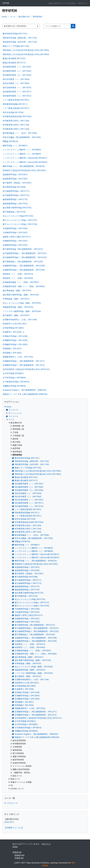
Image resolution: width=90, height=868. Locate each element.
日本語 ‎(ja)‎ (17, 852)
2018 (6, 822)
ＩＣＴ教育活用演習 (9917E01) (16, 100)
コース (13, 17)
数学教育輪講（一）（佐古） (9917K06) (20, 133)
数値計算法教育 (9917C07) (14, 59)
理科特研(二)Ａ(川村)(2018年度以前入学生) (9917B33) (26, 50)
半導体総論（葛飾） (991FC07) (16, 299)
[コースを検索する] (57, 26)
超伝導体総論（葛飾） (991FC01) (17, 291)
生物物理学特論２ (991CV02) (15, 245)
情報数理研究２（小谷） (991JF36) (18, 357)
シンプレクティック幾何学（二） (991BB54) (22, 154)
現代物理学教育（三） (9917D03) (17, 75)
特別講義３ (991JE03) (12, 353)
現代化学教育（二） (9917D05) (16, 83)
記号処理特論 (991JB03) (13, 328)
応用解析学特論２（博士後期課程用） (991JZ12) (24, 365)
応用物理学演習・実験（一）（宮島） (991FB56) (24, 286)
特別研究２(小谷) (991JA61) (15, 324)
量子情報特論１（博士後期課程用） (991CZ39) (23, 262)
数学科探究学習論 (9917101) (15, 34)
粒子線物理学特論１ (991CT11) (16, 191)
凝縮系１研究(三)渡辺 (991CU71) (17, 237)
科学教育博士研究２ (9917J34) (16, 125)
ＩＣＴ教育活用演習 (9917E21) (16, 108)
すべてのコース (11, 803)
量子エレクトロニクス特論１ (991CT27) (20, 220)
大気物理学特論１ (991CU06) (15, 228)
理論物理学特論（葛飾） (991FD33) (18, 307)
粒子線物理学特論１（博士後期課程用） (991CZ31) (25, 253)
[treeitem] (45, 598)
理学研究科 (37, 17)
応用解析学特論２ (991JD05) (15, 344)
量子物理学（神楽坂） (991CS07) (17, 183)
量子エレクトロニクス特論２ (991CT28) (20, 224)
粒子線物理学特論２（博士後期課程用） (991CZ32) (25, 257)
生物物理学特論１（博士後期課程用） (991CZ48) (24, 266)
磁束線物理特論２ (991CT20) (15, 204)
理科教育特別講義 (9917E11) (15, 104)
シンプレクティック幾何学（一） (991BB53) (22, 150)
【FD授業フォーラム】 (14, 828)
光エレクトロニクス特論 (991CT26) (18, 216)
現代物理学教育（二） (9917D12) (17, 96)
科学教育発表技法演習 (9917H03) (17, 117)
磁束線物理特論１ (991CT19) (15, 199)
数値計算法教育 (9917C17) (14, 63)
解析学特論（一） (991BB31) (15, 146)
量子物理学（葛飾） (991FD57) (16, 315)
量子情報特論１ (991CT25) (14, 212)
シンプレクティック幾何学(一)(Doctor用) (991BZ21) (25, 158)
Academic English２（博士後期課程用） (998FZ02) (25, 390)
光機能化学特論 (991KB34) (14, 386)
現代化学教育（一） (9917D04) (16, 79)
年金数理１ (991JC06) (12, 332)
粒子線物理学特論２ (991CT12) (16, 195)
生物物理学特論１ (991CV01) (15, 241)
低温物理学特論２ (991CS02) (15, 179)
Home (4, 17)
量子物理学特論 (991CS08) (14, 187)
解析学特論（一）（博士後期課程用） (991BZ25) (24, 166)
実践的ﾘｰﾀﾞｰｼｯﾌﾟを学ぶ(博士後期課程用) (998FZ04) (25, 394)
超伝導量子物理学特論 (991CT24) (17, 208)
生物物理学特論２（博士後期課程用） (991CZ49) (24, 270)
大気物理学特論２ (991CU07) (15, 233)
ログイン (82, 3)
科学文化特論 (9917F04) (13, 112)
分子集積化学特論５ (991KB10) (16, 382)
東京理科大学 (24, 17)
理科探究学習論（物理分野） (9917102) (20, 38)
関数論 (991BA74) (10, 141)
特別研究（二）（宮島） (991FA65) (18, 278)
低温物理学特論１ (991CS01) (15, 175)
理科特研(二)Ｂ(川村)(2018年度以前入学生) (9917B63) (26, 54)
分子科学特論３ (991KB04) (14, 378)
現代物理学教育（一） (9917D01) (17, 67)
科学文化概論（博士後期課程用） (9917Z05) (22, 137)
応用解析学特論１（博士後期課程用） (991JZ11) (24, 361)
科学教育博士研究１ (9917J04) (16, 121)
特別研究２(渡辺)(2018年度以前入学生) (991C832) (24, 170)
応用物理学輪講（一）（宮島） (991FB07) (21, 282)
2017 (12, 822)
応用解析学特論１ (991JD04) (15, 340)
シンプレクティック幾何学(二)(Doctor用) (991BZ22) (25, 162)
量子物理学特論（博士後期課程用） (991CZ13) (23, 249)
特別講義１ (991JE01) (12, 349)
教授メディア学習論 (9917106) (16, 46)
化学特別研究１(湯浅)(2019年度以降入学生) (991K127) (26, 369)
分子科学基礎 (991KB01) (13, 373)
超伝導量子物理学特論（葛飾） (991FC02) (21, 295)
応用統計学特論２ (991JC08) (15, 336)
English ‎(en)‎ (20, 855)
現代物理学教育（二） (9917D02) (17, 71)
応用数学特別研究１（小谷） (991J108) (20, 320)
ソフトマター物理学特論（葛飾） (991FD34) (22, 311)
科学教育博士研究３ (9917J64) (16, 129)
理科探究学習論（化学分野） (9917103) (20, 42)
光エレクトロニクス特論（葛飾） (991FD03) (22, 303)
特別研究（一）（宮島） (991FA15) (18, 274)
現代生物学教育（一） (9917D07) (17, 88)
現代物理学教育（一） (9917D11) (17, 92)
